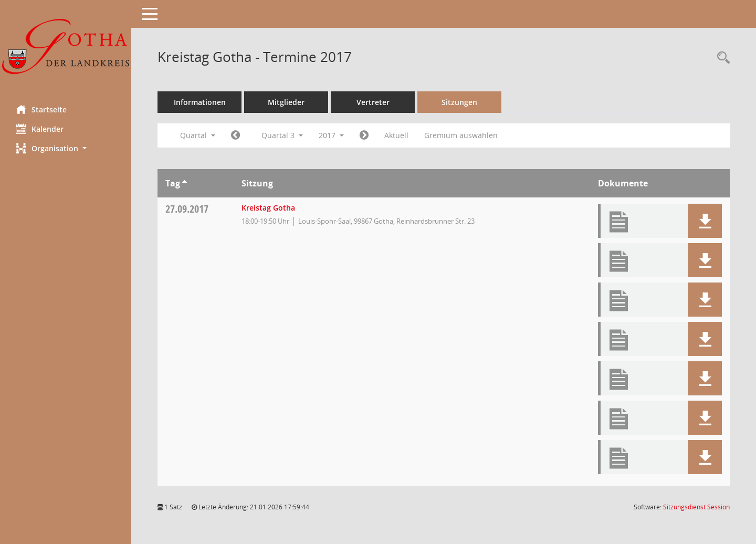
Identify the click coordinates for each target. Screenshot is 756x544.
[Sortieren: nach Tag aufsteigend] (185, 183)
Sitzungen (459, 102)
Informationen (200, 102)
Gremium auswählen (461, 135)
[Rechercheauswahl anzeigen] (721, 58)
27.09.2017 (187, 209)
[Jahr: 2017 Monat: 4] (235, 135)
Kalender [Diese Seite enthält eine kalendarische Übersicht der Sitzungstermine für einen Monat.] (40, 129)
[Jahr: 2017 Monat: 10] (364, 135)
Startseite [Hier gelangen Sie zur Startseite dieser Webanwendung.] (41, 109)
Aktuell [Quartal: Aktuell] (396, 135)
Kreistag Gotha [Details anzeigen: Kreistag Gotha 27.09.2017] (268, 208)
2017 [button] (331, 135)
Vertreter (373, 102)
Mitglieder (286, 102)
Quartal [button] (198, 135)
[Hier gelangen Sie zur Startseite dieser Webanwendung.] (66, 49)
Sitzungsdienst (696, 507)
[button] (66, 148)
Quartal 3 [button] (282, 135)
